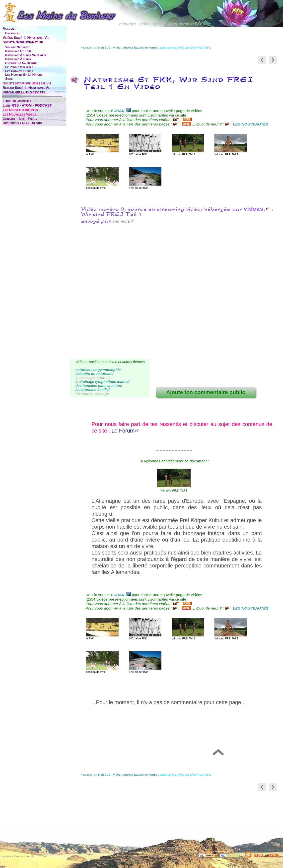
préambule (13, 33)
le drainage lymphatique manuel (103, 382)
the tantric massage (92, 394)
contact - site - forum (20, 119)
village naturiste (18, 47)
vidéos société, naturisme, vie (26, 38)
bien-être (104, 48)
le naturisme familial (93, 390)
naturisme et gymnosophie (98, 370)
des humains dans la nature (99, 386)
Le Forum (123, 431)
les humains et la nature (24, 75)
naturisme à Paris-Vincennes (26, 55)
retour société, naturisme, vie (27, 88)
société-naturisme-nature (23, 42)
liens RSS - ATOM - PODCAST (27, 105)
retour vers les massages (24, 92)
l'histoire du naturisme (94, 374)
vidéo (117, 48)
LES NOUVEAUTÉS (247, 124)
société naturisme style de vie (27, 83)
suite (9, 79)
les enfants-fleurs (19, 71)
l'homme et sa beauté (21, 63)
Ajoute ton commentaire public (206, 392)
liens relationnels (17, 101)
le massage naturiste (93, 378)
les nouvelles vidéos (19, 114)
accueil (9, 28)
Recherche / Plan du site (22, 123)
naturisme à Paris (18, 59)
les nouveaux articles (20, 110)
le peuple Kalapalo (19, 67)
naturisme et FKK (18, 51)
